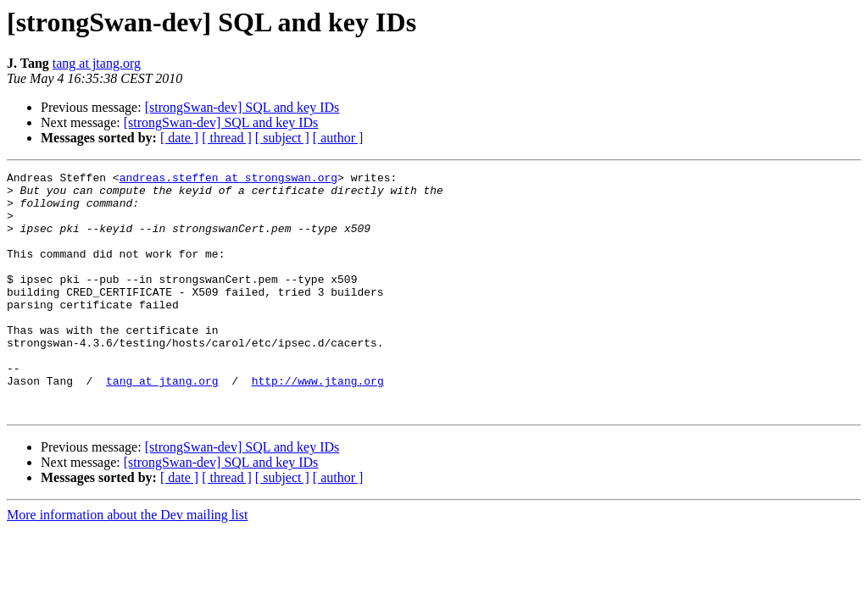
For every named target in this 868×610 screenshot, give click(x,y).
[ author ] (338, 138)
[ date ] (179, 138)
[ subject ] (282, 138)
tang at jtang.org (97, 63)
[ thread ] (227, 138)
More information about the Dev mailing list (127, 563)
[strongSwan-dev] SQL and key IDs (242, 107)
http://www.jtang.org (318, 424)
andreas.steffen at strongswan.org (228, 180)
